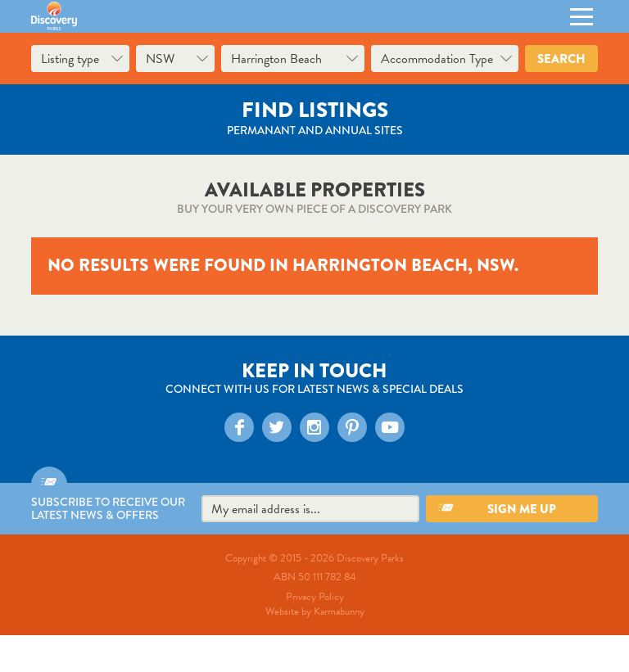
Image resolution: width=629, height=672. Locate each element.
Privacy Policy (315, 597)
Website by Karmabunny (315, 611)
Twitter (276, 426)
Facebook (238, 426)
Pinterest (351, 426)
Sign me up (522, 509)
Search (561, 59)
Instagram (313, 426)
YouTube (389, 426)
